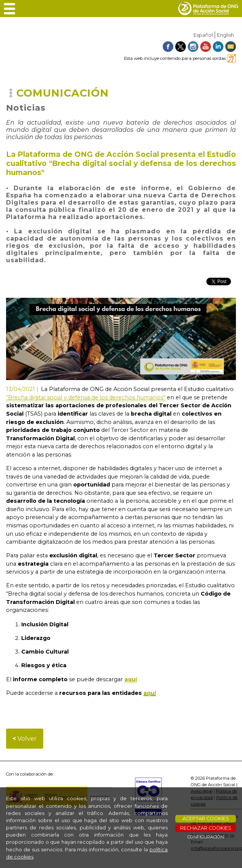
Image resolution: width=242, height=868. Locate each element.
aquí (150, 693)
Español (203, 35)
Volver (25, 739)
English (225, 35)
